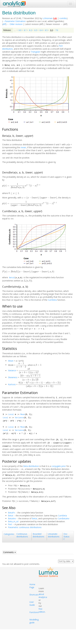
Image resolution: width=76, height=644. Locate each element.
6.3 (36, 30)
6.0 (20, 30)
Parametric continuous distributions (25, 527)
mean (23, 147)
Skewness (13, 377)
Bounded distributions (39, 535)
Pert (10, 524)
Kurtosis (12, 384)
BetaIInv (12, 518)
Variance (12, 371)
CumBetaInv (63, 518)
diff (4, 24)
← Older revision (15, 24)
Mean (11, 361)
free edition (42, 610)
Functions (34, 612)
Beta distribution (31, 466)
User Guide (32, 603)
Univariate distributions (54, 535)
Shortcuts (34, 595)
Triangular (35, 52)
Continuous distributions (22, 535)
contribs (63, 18)
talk (55, 18)
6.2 (31, 30)
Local (11, 415)
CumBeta (52, 300)
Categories (9, 534)
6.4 (41, 30)
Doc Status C (66, 536)
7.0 (57, 30)
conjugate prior (59, 466)
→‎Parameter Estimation (14, 21)
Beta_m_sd (13, 521)
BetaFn (11, 513)
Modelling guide (34, 621)
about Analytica (43, 596)
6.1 (25, 30)
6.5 (46, 30)
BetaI (12, 278)
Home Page (32, 586)
